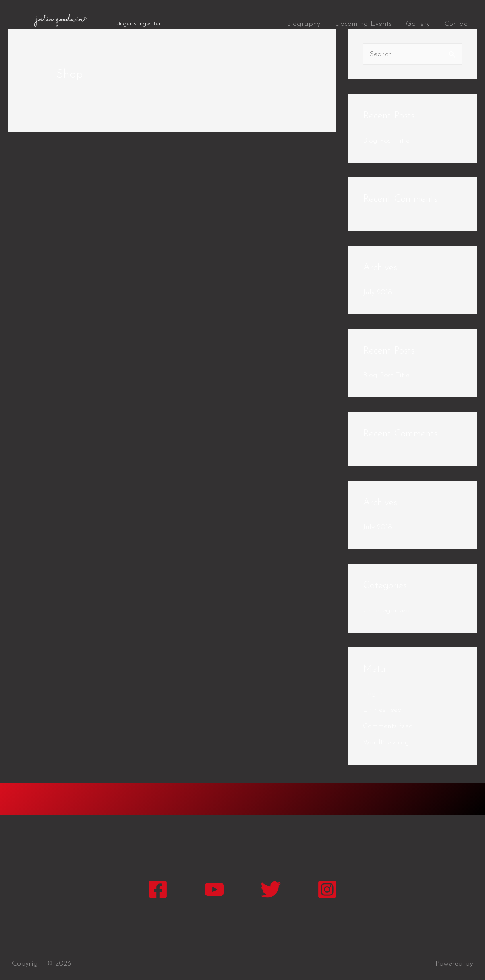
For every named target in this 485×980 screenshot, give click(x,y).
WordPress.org (386, 743)
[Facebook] (158, 889)
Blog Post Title (386, 141)
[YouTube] (214, 889)
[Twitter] (271, 889)
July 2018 (377, 293)
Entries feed (382, 710)
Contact (457, 24)
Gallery (418, 24)
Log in (374, 694)
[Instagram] (327, 889)
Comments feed (388, 726)
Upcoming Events (363, 24)
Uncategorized (387, 611)
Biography (304, 24)
